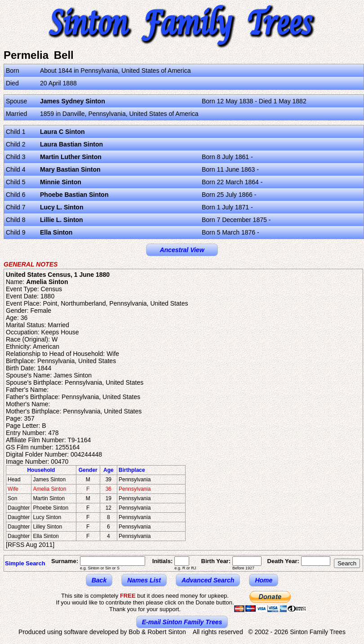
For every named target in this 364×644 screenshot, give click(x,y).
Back (99, 580)
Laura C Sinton (62, 132)
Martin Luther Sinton (71, 157)
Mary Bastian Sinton (70, 169)
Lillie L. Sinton (62, 220)
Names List (144, 580)
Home (264, 580)
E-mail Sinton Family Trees (182, 622)
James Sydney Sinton (73, 101)
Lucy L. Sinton (62, 207)
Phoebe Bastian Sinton (74, 195)
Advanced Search (208, 580)
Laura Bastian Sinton (71, 144)
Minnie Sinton (61, 182)
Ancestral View (182, 250)
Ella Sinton (56, 232)
